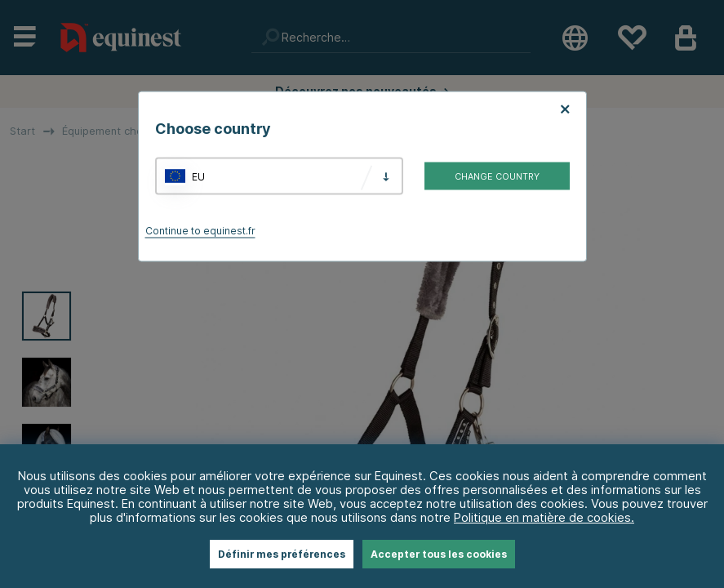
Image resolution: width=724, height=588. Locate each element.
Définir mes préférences (282, 554)
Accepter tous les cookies (439, 554)
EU (198, 176)
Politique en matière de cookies (542, 517)
